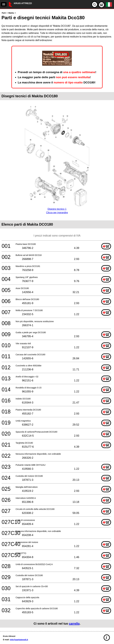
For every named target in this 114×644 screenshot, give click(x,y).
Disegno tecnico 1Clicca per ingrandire (57, 209)
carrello (74, 624)
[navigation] (4, 4)
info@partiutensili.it (19, 640)
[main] (57, 319)
